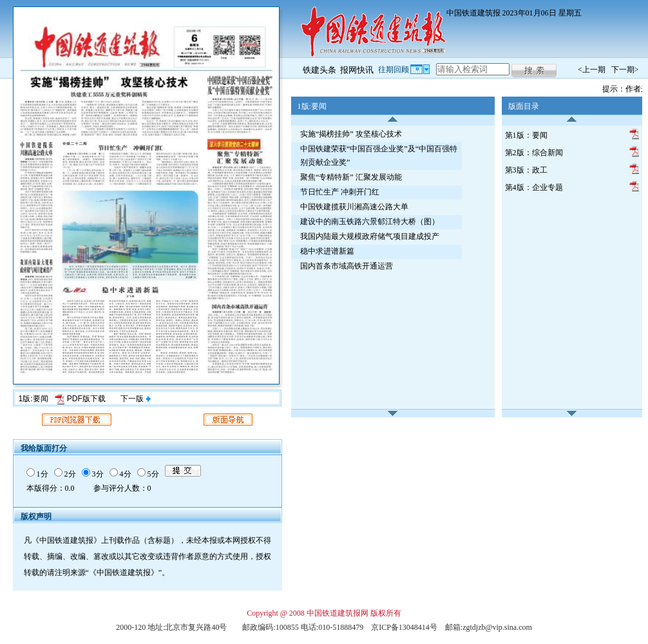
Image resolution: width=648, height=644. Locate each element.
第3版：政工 (526, 170)
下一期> (625, 70)
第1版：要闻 (526, 135)
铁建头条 (319, 70)
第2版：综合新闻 (534, 153)
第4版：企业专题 (534, 187)
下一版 (135, 399)
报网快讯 (357, 70)
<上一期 (592, 70)
